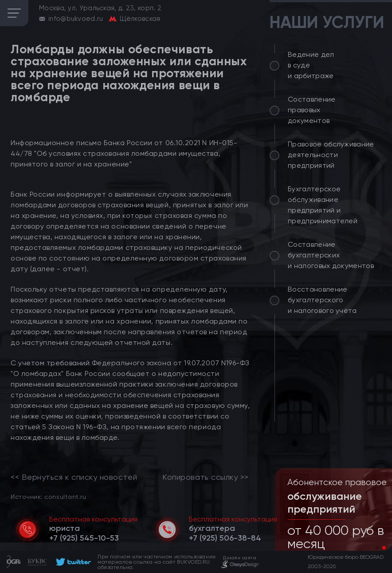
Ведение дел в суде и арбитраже (311, 65)
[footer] (72, 562)
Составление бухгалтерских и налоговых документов (331, 255)
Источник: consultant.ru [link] (48, 496)
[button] (377, 548)
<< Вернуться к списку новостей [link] (74, 477)
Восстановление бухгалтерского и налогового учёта (322, 300)
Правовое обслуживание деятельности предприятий (331, 155)
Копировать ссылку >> (206, 477)
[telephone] (84, 538)
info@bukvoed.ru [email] (76, 19)
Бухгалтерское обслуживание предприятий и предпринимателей (323, 205)
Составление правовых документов (312, 110)
